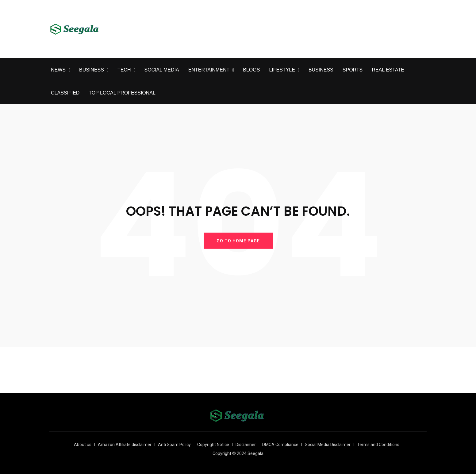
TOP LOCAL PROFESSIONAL (122, 93)
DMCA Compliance (280, 445)
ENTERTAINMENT (209, 70)
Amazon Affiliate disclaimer (125, 445)
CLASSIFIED (65, 93)
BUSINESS (92, 70)
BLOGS (251, 70)
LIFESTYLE (282, 70)
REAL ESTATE (388, 70)
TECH (124, 70)
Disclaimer (246, 445)
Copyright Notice (213, 445)
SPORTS (353, 70)
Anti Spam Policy (174, 445)
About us (83, 445)
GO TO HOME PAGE (238, 241)
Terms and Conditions (378, 445)
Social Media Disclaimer (328, 445)
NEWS (58, 70)
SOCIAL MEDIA (161, 70)
